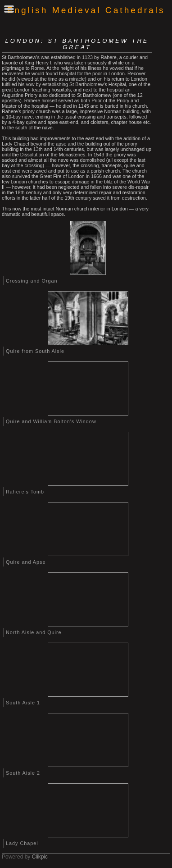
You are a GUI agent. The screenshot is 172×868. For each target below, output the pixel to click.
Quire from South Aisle (35, 351)
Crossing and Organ (32, 281)
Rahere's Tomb (25, 492)
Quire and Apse (26, 562)
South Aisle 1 (23, 703)
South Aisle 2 (23, 773)
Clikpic (40, 857)
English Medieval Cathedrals (86, 10)
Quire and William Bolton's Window (51, 421)
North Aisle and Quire (34, 632)
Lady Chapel (22, 843)
